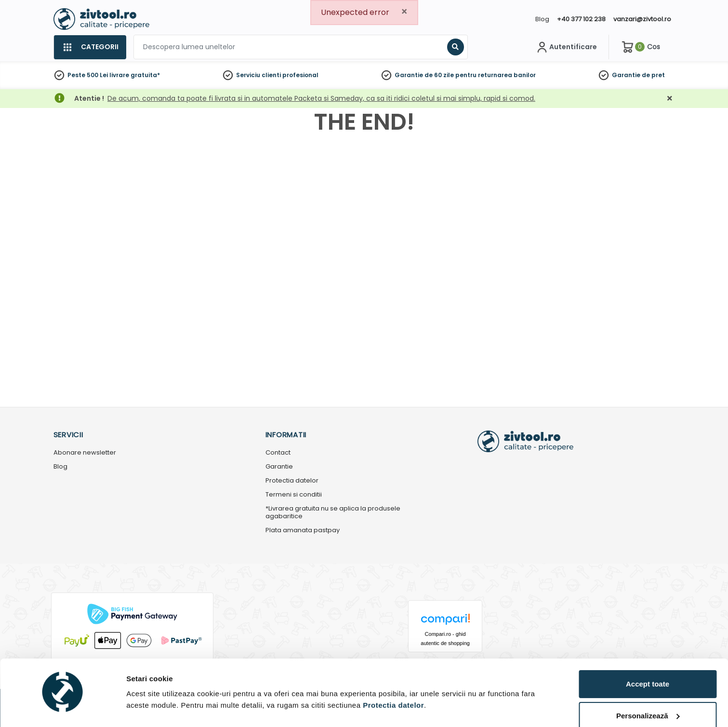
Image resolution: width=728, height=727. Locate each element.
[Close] (404, 12)
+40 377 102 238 (581, 19)
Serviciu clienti (258, 75)
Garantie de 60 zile (424, 75)
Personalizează (648, 689)
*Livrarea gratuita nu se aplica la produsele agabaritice (333, 513)
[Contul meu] (566, 47)
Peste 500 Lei (88, 75)
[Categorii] (90, 47)
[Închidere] (670, 99)
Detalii (137, 705)
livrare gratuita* (135, 75)
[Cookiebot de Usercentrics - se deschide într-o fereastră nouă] (62, 708)
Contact (278, 453)
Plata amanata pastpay (303, 531)
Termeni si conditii (294, 495)
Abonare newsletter (85, 453)
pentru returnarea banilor (496, 75)
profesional (300, 75)
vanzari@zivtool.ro (642, 19)
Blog (542, 19)
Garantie (626, 75)
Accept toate (648, 657)
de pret (653, 75)
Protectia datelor (292, 481)
